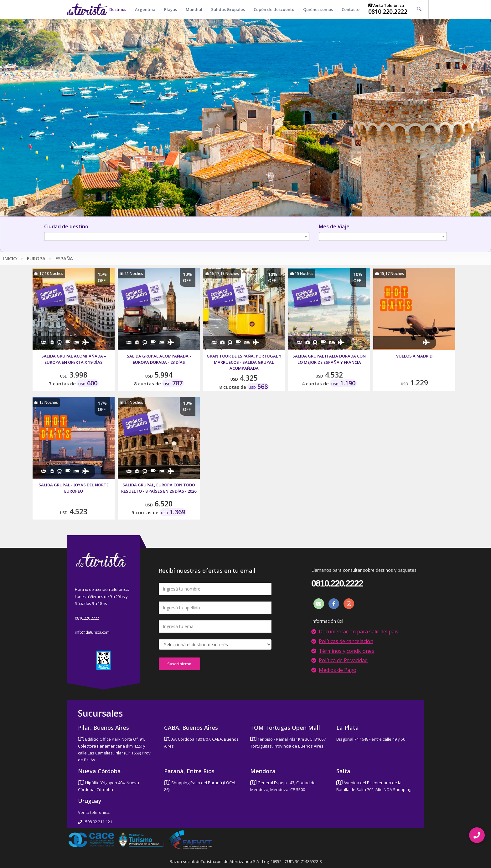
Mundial (194, 9)
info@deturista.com (92, 632)
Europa (36, 258)
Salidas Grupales (228, 9)
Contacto (351, 9)
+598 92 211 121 (95, 822)
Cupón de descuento (274, 9)
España (64, 258)
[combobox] (177, 236)
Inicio (10, 258)
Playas (171, 9)
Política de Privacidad (343, 660)
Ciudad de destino (66, 226)
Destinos (118, 9)
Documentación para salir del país (359, 632)
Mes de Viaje (334, 226)
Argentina (145, 9)
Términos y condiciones (346, 651)
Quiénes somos (318, 9)
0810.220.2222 (388, 12)
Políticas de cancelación (346, 641)
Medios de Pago (338, 670)
